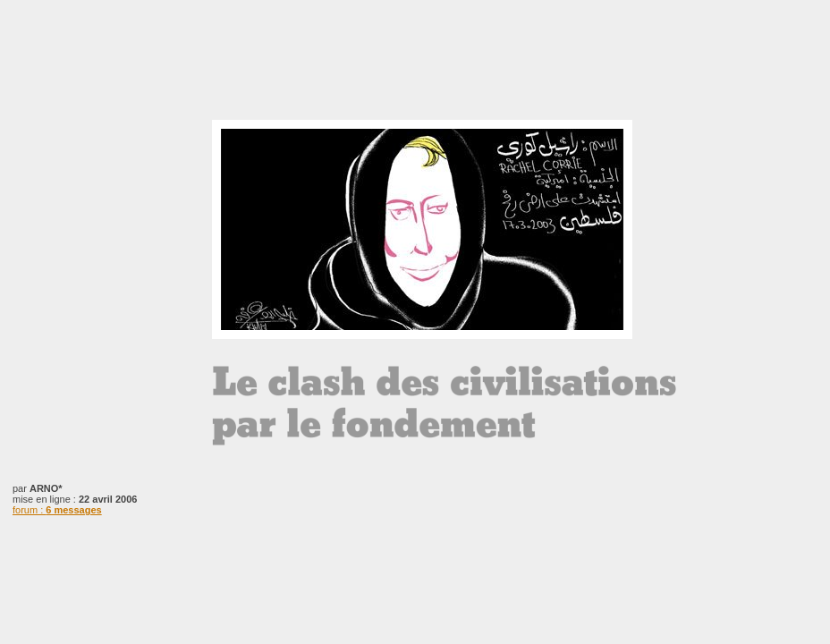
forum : (57, 510)
